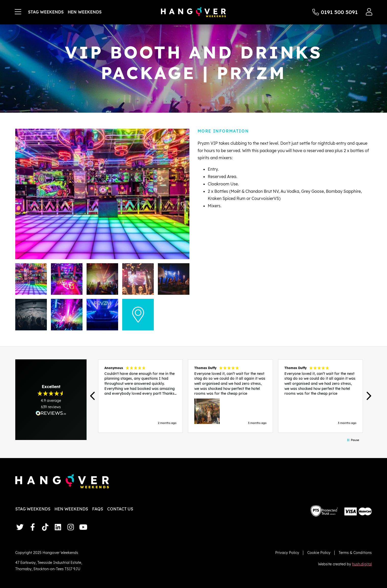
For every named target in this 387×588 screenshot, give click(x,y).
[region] (230, 396)
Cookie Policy (319, 553)
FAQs (98, 509)
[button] (93, 396)
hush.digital (362, 564)
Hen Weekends (85, 12)
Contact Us (120, 509)
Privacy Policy (287, 553)
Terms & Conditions (355, 553)
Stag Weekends (46, 12)
